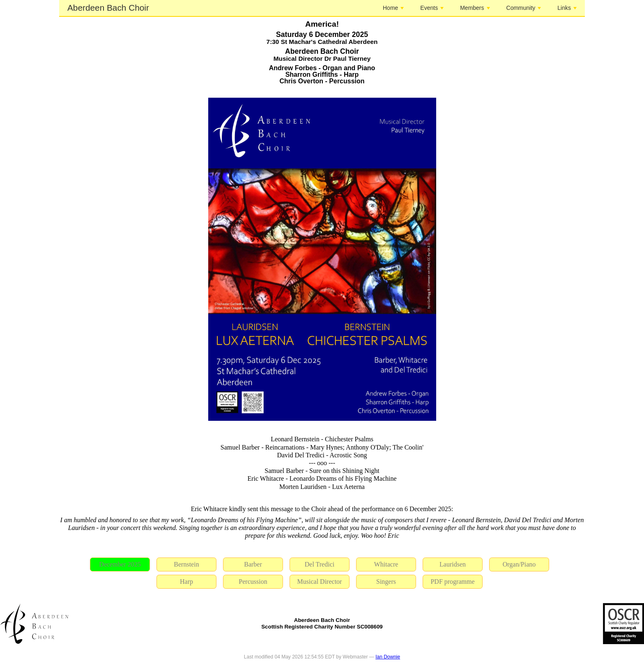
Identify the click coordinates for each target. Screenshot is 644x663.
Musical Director (320, 582)
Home (393, 8)
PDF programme (452, 582)
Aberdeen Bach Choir (108, 8)
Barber (253, 564)
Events (432, 8)
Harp (186, 582)
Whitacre (386, 564)
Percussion (253, 582)
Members (475, 8)
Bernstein (186, 564)
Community (524, 8)
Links (567, 8)
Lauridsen (453, 564)
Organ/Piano (519, 564)
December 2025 (120, 564)
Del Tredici (320, 564)
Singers (386, 582)
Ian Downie (388, 657)
